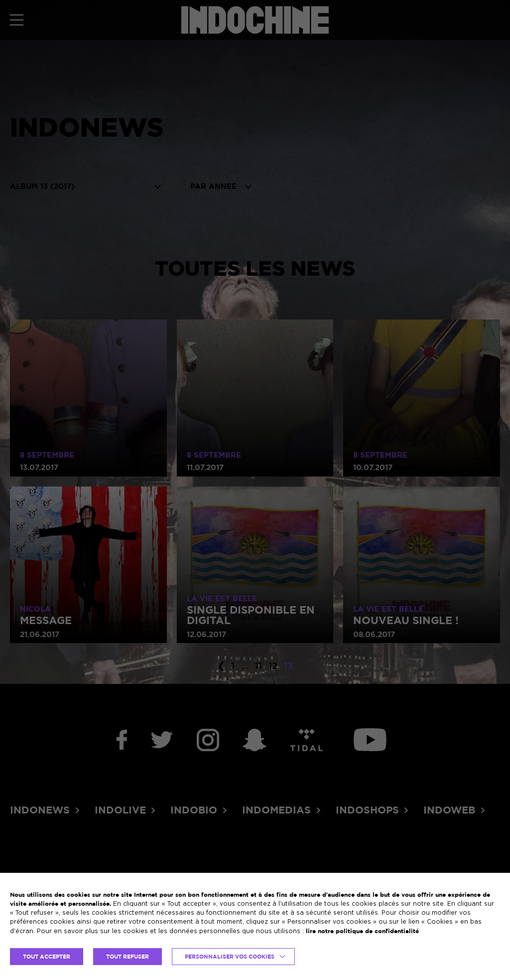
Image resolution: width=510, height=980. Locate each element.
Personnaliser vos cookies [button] (230, 957)
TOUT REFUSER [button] (127, 957)
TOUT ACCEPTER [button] (47, 957)
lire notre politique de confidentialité (362, 931)
